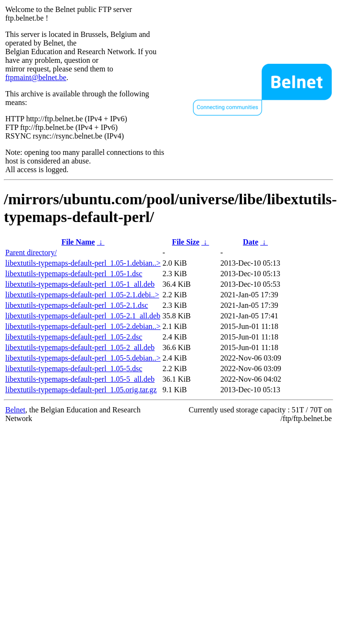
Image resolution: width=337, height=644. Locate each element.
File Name (78, 242)
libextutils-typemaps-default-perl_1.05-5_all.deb (80, 379)
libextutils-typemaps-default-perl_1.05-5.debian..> (83, 358)
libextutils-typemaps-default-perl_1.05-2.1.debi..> (82, 295)
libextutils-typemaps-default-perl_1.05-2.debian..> (83, 326)
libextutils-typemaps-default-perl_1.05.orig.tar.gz (81, 390)
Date (251, 242)
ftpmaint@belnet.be (36, 77)
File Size (186, 242)
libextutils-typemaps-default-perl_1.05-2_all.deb (80, 347)
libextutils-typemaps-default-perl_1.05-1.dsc (74, 274)
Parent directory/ (31, 252)
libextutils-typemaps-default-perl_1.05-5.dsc (74, 369)
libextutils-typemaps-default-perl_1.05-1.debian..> (83, 263)
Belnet (15, 410)
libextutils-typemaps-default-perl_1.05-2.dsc (74, 337)
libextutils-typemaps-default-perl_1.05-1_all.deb (80, 284)
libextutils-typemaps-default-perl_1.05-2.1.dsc (77, 305)
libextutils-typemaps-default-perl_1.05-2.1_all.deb (83, 316)
